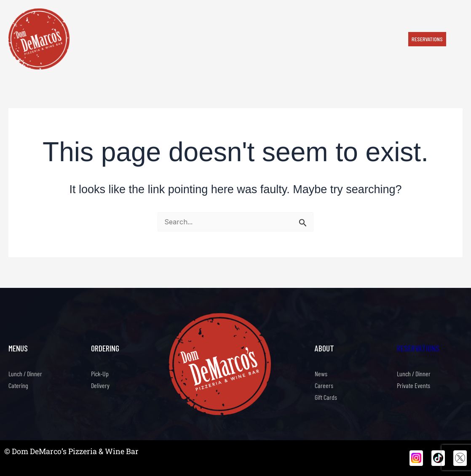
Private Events (309, 39)
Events (233, 39)
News (321, 374)
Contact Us (355, 39)
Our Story (265, 39)
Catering (162, 39)
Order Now (104, 39)
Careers (324, 385)
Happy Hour (199, 39)
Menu (135, 39)
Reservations (418, 348)
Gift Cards (326, 397)
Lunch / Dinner (25, 374)
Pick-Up (100, 374)
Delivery (100, 385)
